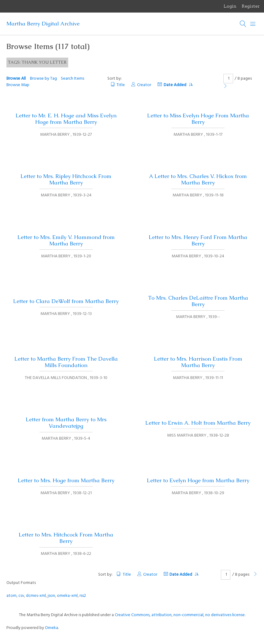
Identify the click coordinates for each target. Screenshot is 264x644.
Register (251, 6)
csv (21, 596)
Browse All (16, 79)
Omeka (52, 628)
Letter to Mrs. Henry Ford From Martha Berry (198, 240)
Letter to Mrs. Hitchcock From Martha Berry (66, 538)
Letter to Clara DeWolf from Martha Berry (66, 301)
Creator (144, 85)
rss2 (83, 596)
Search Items (73, 79)
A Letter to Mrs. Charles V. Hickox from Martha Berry (198, 179)
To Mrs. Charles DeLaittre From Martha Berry (198, 301)
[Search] (243, 24)
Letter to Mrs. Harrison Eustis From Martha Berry (198, 362)
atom (11, 596)
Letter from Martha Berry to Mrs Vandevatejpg (66, 423)
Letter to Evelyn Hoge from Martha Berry (198, 480)
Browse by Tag (43, 79)
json (51, 596)
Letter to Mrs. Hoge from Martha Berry (66, 480)
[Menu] (253, 24)
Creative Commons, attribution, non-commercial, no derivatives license (180, 615)
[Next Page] (225, 87)
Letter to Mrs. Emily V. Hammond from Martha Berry (66, 240)
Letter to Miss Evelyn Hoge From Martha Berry (198, 119)
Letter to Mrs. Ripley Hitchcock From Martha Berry (66, 179)
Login (230, 6)
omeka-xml (67, 596)
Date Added (178, 85)
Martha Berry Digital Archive (43, 24)
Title (121, 85)
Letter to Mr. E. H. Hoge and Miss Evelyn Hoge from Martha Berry (66, 119)
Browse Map (18, 85)
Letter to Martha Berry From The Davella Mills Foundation (66, 362)
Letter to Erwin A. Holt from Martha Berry (198, 423)
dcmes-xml (36, 596)
